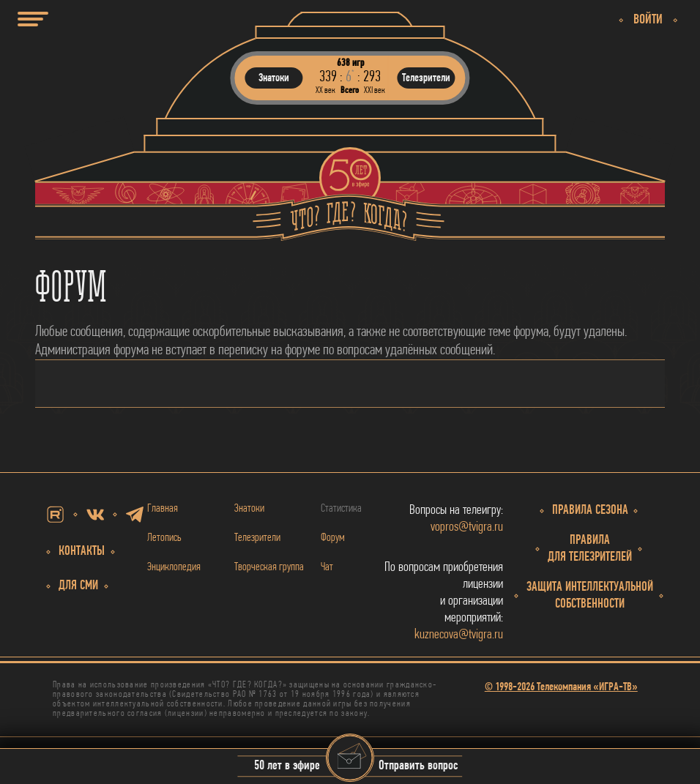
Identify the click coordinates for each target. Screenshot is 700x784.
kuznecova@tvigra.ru (459, 635)
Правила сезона (590, 511)
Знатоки (249, 509)
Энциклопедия (174, 567)
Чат (327, 567)
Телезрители (257, 538)
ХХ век (325, 90)
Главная (163, 509)
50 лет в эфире (287, 767)
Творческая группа (269, 567)
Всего (350, 90)
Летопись (164, 538)
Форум (333, 538)
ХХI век (375, 90)
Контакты (82, 552)
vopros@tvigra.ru (467, 527)
